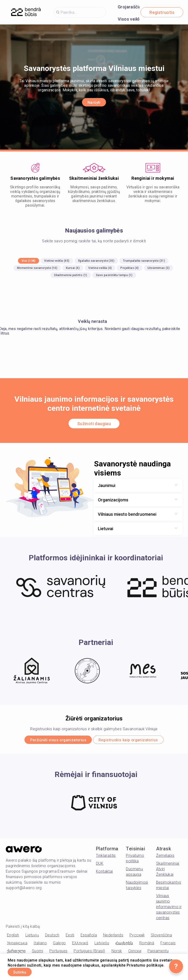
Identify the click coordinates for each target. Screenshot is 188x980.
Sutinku (24, 971)
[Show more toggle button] (176, 486)
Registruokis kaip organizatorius (135, 741)
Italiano (40, 945)
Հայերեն (124, 945)
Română (147, 945)
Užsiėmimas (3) (159, 268)
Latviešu (102, 945)
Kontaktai (104, 873)
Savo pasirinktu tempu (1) (114, 275)
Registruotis (162, 12)
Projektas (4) (129, 268)
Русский (137, 937)
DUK (100, 865)
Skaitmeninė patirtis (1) (71, 275)
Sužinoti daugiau (94, 424)
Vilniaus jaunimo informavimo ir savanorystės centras (169, 908)
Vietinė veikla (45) (57, 261)
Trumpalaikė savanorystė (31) (144, 261)
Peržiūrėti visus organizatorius (52, 741)
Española (89, 937)
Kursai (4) (73, 268)
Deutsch (52, 937)
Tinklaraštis (106, 857)
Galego (59, 945)
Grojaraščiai (130, 7)
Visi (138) (29, 261)
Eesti (70, 937)
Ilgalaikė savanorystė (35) (96, 261)
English (13, 937)
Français (168, 945)
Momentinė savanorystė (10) (37, 268)
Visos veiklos (131, 19)
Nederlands (113, 937)
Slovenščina (161, 937)
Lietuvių (32, 937)
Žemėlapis (165, 857)
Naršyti (94, 102)
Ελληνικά (80, 945)
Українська (17, 945)
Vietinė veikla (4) (100, 268)
